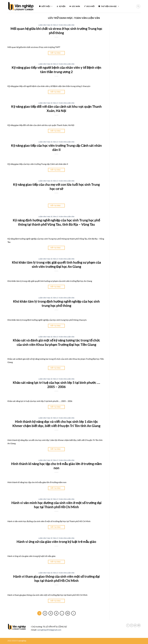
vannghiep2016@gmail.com (49, 630)
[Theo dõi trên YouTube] (139, 625)
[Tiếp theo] (73, 613)
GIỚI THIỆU (47, 6)
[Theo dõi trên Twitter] (135, 625)
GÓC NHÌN (76, 6)
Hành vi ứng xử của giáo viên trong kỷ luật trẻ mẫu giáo (56, 542)
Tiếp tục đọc (56, 53)
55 (68, 613)
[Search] (138, 6)
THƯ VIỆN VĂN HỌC (110, 6)
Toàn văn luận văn (66, 25)
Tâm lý (55, 25)
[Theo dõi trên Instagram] (132, 625)
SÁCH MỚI (90, 6)
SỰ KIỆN (62, 6)
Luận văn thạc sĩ (45, 25)
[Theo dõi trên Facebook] (128, 625)
